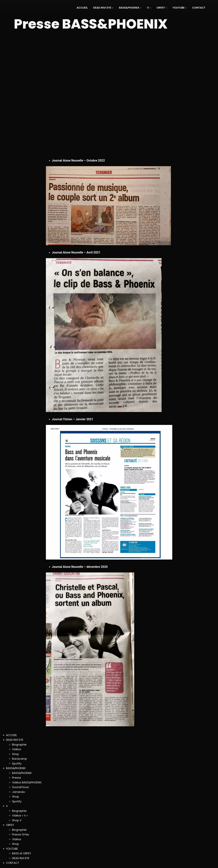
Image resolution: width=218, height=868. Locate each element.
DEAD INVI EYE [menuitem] (15, 740)
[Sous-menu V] (149, 8)
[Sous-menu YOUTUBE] (180, 8)
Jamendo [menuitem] (19, 792)
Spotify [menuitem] (17, 764)
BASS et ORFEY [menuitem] (22, 853)
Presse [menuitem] (16, 778)
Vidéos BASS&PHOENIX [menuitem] (27, 782)
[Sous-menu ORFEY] (162, 8)
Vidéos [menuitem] (17, 749)
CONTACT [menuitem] (13, 863)
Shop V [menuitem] (17, 820)
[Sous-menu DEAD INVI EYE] (103, 8)
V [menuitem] (7, 806)
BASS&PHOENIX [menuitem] (16, 768)
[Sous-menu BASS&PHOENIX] (130, 8)
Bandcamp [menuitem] (19, 759)
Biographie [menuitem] (19, 745)
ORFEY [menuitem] (10, 825)
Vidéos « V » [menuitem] (20, 815)
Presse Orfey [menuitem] (21, 834)
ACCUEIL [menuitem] (11, 735)
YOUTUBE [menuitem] (12, 849)
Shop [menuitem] (15, 754)
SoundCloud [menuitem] (20, 787)
